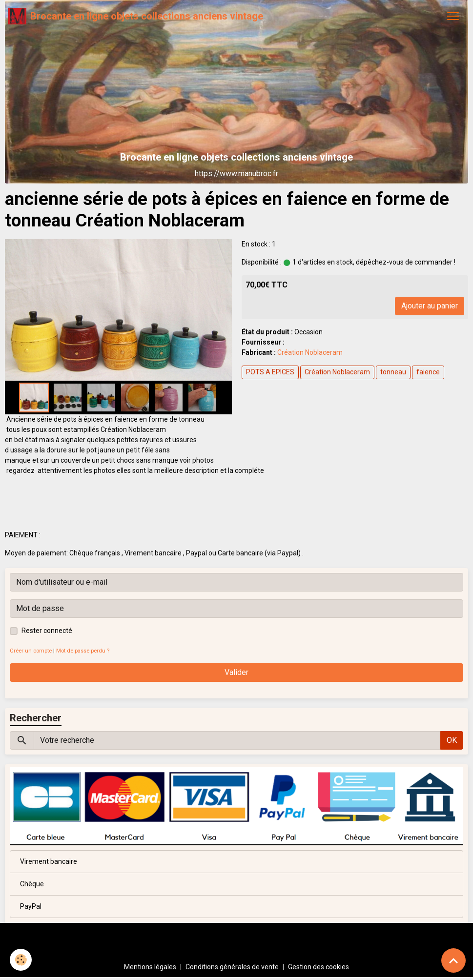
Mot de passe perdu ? (83, 651)
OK (452, 740)
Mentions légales (150, 967)
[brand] (135, 16)
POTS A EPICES (270, 372)
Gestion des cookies (319, 967)
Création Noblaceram (310, 352)
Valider (236, 672)
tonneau (393, 372)
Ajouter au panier (430, 306)
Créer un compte (31, 651)
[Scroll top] (453, 960)
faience (428, 372)
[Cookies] (21, 960)
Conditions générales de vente (232, 967)
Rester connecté (47, 631)
